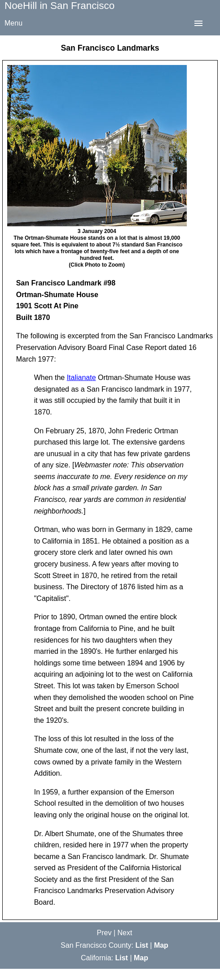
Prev (104, 933)
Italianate (81, 378)
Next (125, 933)
